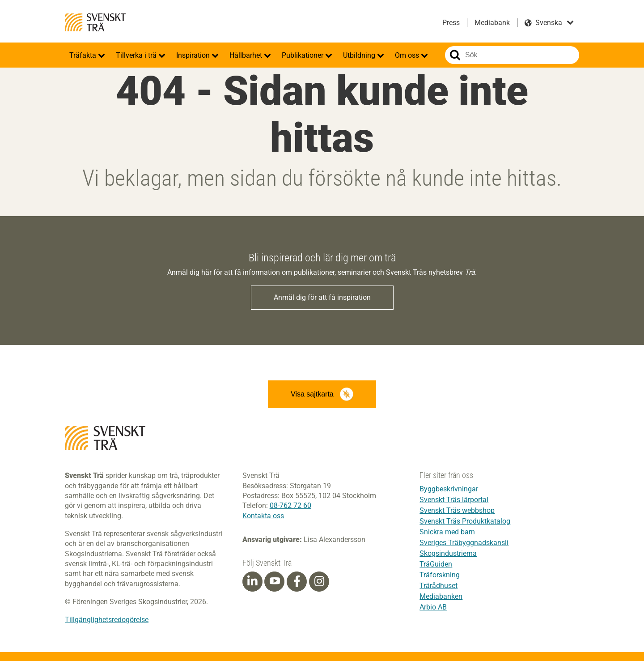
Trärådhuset (439, 586)
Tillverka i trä (137, 55)
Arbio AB (433, 607)
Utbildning (360, 55)
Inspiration (194, 55)
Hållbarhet (247, 55)
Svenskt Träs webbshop (457, 510)
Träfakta (84, 55)
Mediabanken (441, 596)
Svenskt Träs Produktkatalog (465, 521)
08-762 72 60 (290, 505)
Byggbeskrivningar (449, 489)
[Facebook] (297, 581)
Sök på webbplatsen (455, 55)
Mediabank (492, 23)
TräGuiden (436, 564)
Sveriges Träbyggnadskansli (464, 543)
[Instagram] (319, 581)
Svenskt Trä (95, 22)
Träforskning (440, 575)
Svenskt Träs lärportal (454, 500)
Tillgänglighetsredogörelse (107, 620)
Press (451, 23)
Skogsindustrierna (448, 553)
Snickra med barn (447, 532)
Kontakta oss (263, 516)
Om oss (408, 55)
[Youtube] (274, 582)
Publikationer (303, 55)
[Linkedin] (252, 581)
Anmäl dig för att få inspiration (322, 297)
